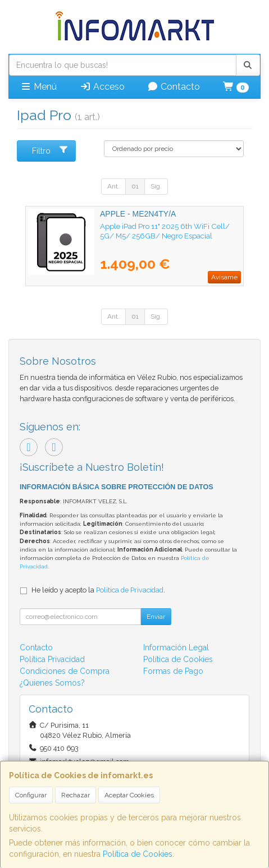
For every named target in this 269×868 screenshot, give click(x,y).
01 (135, 186)
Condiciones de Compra (65, 671)
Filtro (50, 150)
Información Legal (176, 647)
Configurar (31, 795)
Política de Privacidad (130, 590)
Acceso (102, 87)
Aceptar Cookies (129, 795)
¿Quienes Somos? (52, 683)
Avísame (224, 277)
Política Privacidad (52, 659)
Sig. (156, 186)
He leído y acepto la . (98, 590)
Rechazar (76, 795)
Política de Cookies (138, 854)
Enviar (156, 617)
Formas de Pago (173, 671)
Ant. (113, 186)
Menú (38, 87)
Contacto (174, 87)
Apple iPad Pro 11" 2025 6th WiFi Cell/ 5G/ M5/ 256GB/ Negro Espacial (165, 231)
